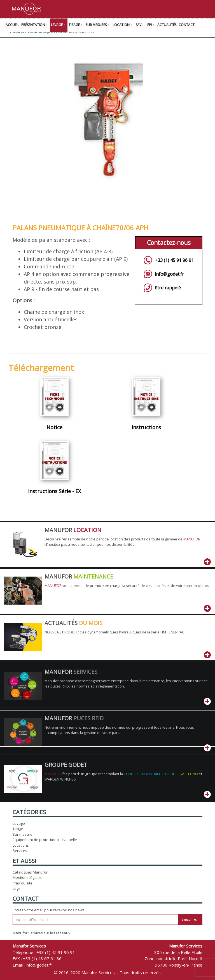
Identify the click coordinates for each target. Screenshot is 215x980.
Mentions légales (27, 877)
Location (123, 25)
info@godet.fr (169, 274)
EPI (151, 25)
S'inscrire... (190, 919)
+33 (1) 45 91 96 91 (174, 260)
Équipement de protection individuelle (45, 840)
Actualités (167, 25)
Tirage (76, 25)
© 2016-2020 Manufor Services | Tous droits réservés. (108, 972)
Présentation (35, 25)
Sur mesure (23, 834)
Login (17, 888)
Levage (59, 25)
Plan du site (23, 883)
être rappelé (168, 288)
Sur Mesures (98, 25)
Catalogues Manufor (30, 872)
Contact (187, 25)
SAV (140, 25)
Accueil (12, 25)
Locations (21, 845)
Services (20, 851)
